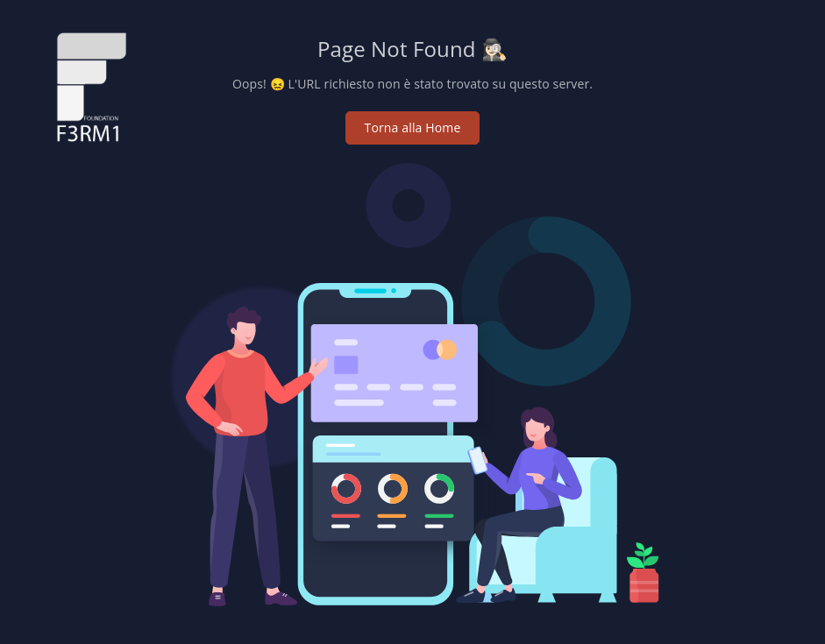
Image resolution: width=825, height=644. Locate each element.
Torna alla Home (413, 127)
